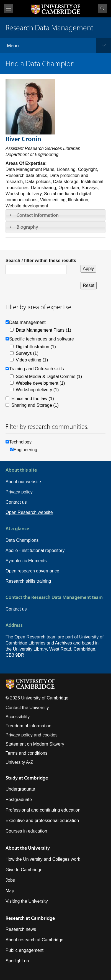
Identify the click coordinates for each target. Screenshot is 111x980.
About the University (28, 848)
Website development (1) (40, 383)
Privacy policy (19, 492)
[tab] (56, 215)
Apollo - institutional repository (35, 550)
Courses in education (26, 831)
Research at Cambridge (30, 918)
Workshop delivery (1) (37, 390)
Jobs (10, 880)
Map (10, 891)
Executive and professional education (42, 821)
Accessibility (18, 717)
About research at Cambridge (34, 940)
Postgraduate (19, 800)
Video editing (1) (32, 360)
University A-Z (19, 762)
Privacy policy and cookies (32, 735)
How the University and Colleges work (43, 859)
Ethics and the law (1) (33, 399)
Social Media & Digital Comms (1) (49, 377)
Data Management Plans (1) (43, 330)
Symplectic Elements (26, 561)
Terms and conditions (26, 753)
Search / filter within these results (41, 261)
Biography (27, 227)
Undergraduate (20, 789)
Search (102, 9)
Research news (21, 929)
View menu (9, 9)
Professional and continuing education (43, 810)
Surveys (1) (27, 353)
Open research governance (32, 571)
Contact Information (38, 215)
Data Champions (22, 540)
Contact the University (27, 708)
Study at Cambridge (27, 778)
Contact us (16, 502)
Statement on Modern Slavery (35, 744)
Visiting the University (27, 901)
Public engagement (24, 950)
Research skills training (28, 581)
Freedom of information (28, 726)
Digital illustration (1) (36, 347)
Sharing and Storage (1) (35, 405)
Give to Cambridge (24, 870)
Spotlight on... (19, 961)
